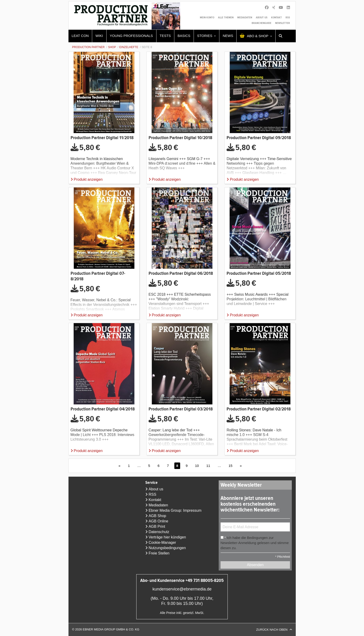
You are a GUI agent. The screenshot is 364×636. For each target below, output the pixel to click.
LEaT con (80, 36)
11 (208, 466)
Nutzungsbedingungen (167, 548)
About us (262, 18)
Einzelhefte (129, 47)
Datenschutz (159, 532)
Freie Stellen (159, 553)
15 (230, 466)
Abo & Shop (258, 36)
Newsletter (283, 23)
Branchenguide (262, 23)
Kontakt (276, 18)
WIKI (99, 36)
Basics (184, 36)
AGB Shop (157, 516)
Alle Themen (226, 18)
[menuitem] (80, 36)
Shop (112, 47)
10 (197, 466)
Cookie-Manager (162, 543)
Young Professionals (131, 36)
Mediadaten (245, 18)
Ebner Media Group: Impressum (175, 510)
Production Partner (88, 47)
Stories (205, 36)
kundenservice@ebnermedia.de (182, 589)
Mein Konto (207, 18)
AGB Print (157, 526)
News (228, 36)
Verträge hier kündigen (167, 537)
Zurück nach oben (272, 630)
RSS (288, 18)
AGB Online (158, 521)
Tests (165, 36)
